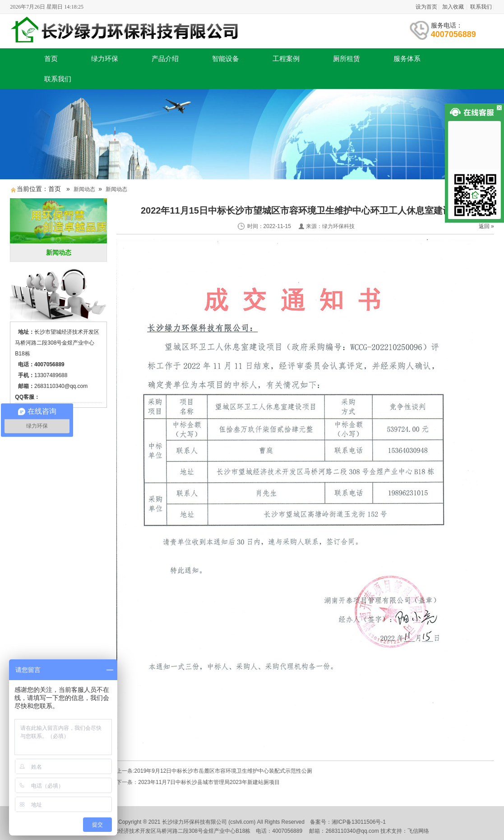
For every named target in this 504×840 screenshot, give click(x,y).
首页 (51, 58)
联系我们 (481, 7)
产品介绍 (165, 58)
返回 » (486, 226)
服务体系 (407, 58)
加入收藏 (453, 7)
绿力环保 (105, 58)
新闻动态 (84, 189)
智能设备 (226, 58)
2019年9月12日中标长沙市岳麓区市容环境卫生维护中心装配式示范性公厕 (224, 771)
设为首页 (426, 7)
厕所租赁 (347, 58)
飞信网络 (418, 831)
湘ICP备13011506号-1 (359, 822)
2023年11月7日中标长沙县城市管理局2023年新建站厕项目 (209, 782)
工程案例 (286, 58)
